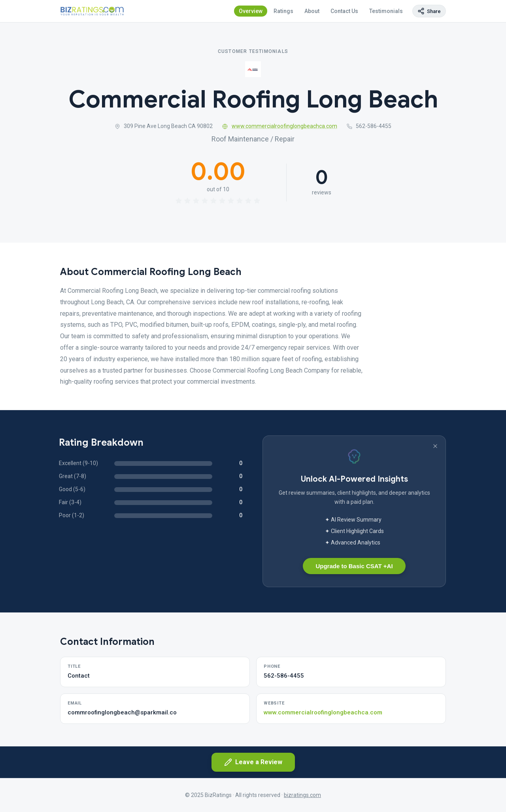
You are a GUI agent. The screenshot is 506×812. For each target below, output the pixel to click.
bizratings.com (302, 795)
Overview (251, 11)
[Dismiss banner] (435, 446)
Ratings (283, 11)
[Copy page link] (429, 11)
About (312, 11)
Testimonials (386, 11)
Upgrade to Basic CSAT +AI (354, 566)
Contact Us (344, 11)
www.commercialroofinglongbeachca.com (280, 126)
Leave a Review (253, 762)
